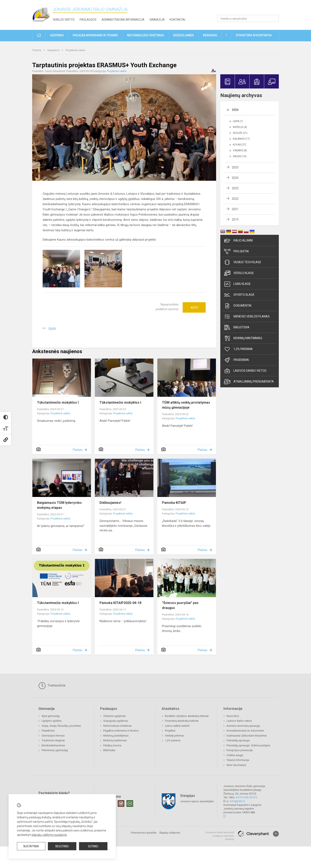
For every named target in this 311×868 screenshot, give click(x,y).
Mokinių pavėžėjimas (116, 736)
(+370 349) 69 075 (246, 797)
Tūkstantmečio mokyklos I (58, 402)
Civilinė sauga (235, 755)
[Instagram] (121, 804)
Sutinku (93, 846)
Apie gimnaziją (51, 716)
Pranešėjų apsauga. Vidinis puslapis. (249, 745)
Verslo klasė (239, 273)
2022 (235, 199)
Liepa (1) (238, 121)
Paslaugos (88, 20)
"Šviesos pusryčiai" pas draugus (180, 605)
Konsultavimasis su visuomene (245, 731)
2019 (235, 220)
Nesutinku (62, 846)
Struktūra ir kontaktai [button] (254, 35)
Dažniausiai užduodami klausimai (247, 736)
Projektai (236, 251)
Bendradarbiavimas (53, 745)
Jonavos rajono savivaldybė (197, 801)
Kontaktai (177, 20)
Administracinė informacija (123, 20)
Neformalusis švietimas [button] (145, 35)
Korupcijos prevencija (240, 750)
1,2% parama (238, 349)
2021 (235, 209)
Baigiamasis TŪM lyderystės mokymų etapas (59, 505)
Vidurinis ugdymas (114, 716)
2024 (235, 178)
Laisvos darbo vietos (245, 371)
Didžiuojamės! (110, 503)
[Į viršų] (276, 834)
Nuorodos (233, 716)
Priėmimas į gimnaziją (55, 750)
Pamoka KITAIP (174, 503)
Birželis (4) (240, 127)
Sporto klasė (239, 295)
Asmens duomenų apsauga (243, 726)
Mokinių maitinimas (243, 338)
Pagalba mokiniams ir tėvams (121, 731)
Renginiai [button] (210, 35)
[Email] (130, 804)
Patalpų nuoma (112, 745)
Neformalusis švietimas (117, 726)
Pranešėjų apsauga (238, 740)
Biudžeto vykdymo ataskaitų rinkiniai (187, 716)
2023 (235, 188)
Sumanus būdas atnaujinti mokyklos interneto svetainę (220, 836)
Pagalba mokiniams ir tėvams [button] (95, 35)
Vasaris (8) (240, 150)
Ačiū (194, 307)
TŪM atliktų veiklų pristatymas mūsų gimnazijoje (186, 405)
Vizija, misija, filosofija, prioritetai (61, 726)
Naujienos (54, 50)
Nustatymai (31, 846)
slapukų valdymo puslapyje (49, 835)
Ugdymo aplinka (52, 721)
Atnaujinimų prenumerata (249, 382)
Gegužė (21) (240, 133)
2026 (235, 110)
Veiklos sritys (64, 20)
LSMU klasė (237, 284)
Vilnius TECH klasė (243, 262)
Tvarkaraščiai (52, 686)
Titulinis (37, 50)
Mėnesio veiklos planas (247, 317)
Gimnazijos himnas (53, 736)
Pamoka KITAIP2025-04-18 (120, 603)
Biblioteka (237, 327)
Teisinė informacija (238, 760)
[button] (250, 9)
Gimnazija (157, 20)
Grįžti (52, 329)
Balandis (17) (241, 139)
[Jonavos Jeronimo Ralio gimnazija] (42, 14)
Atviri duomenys (236, 765)
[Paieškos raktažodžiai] (248, 18)
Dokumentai (238, 306)
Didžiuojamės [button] (184, 35)
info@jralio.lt (237, 801)
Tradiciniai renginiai (53, 740)
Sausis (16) (240, 156)
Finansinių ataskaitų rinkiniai (182, 721)
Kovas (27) (240, 145)
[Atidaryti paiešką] (274, 18)
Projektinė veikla (75, 50)
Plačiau (78, 450)
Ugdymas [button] (57, 35)
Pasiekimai (236, 360)
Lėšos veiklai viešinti (177, 726)
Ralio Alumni (238, 241)
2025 (235, 167)
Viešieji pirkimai (174, 736)
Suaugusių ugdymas (116, 721)
